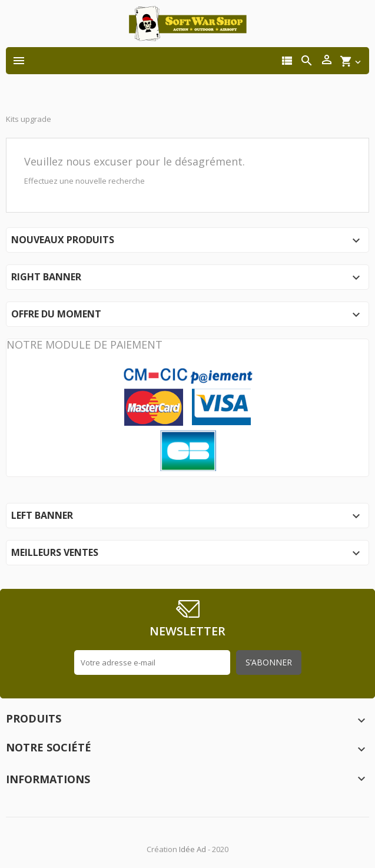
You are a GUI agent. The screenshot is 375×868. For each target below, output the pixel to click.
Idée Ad (193, 849)
